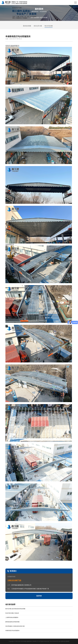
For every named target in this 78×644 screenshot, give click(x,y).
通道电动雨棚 (27, 26)
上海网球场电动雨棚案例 (12, 617)
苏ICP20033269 (54, 641)
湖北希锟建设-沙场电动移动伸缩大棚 (15, 626)
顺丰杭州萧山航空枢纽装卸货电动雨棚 (15, 609)
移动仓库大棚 (38, 26)
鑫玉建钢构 (66, 641)
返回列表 (39, 596)
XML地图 (61, 641)
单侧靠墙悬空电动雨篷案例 (12, 631)
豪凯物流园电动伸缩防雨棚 (12, 622)
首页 (32, 17)
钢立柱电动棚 (44, 17)
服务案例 (37, 17)
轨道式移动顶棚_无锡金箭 (12, 613)
